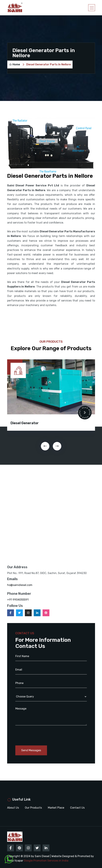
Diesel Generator (25, 423)
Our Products (33, 808)
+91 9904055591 (18, 600)
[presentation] (45, 446)
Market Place (56, 808)
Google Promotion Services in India (46, 861)
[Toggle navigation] (92, 8)
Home (15, 64)
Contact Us (77, 808)
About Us (13, 808)
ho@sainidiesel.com (20, 585)
